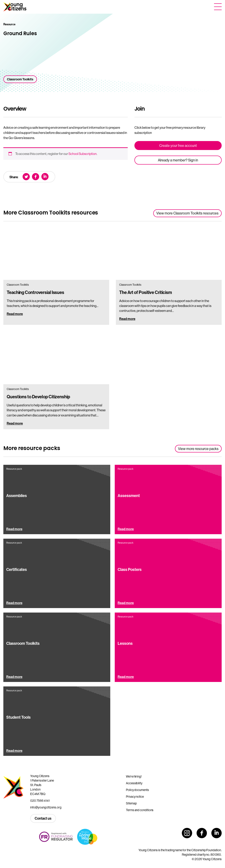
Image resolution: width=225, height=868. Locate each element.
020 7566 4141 (40, 801)
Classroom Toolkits (20, 79)
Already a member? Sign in (178, 160)
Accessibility (134, 783)
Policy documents (137, 790)
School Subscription (83, 154)
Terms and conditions (140, 810)
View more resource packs (198, 449)
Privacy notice (135, 797)
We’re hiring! (134, 776)
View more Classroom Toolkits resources (187, 213)
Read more (15, 314)
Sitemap (131, 803)
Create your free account (178, 146)
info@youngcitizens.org (46, 807)
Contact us (43, 818)
